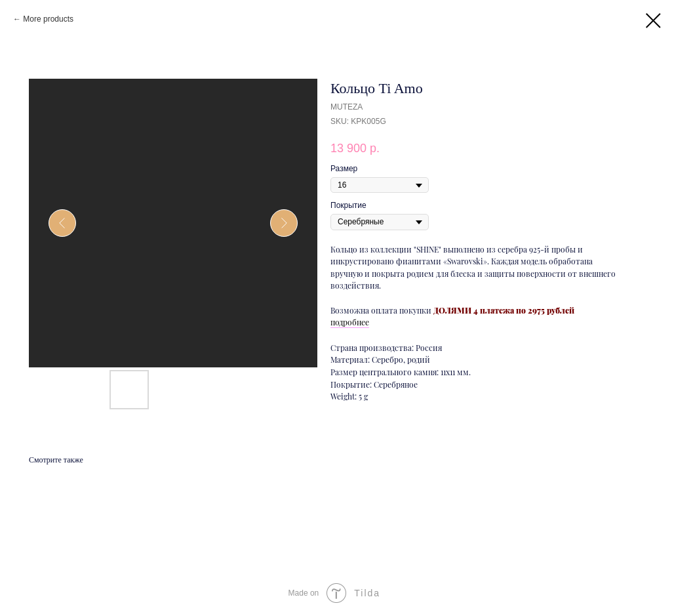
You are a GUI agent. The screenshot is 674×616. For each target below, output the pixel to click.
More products (48, 19)
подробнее (350, 322)
